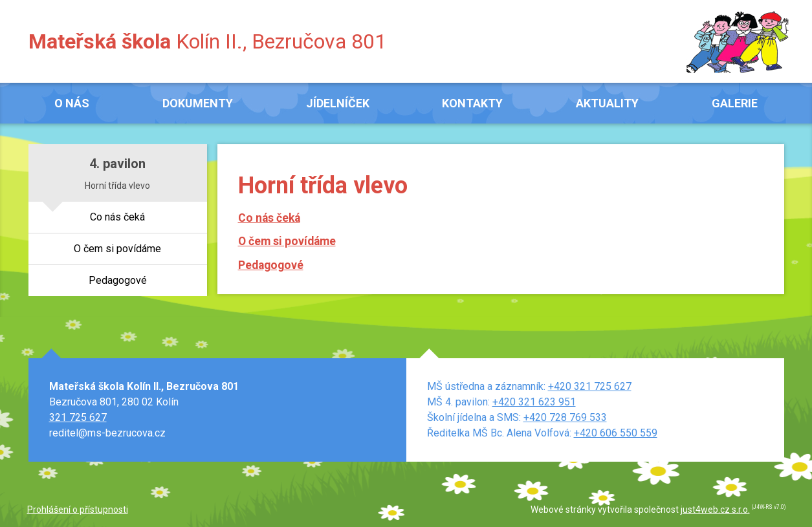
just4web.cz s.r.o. (715, 510)
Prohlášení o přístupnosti (78, 510)
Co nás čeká (269, 218)
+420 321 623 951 (534, 402)
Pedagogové (271, 265)
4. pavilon (117, 164)
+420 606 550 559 (616, 433)
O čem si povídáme (287, 241)
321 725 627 (78, 417)
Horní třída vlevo (117, 186)
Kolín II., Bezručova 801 (207, 41)
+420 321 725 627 (590, 386)
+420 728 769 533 (565, 417)
